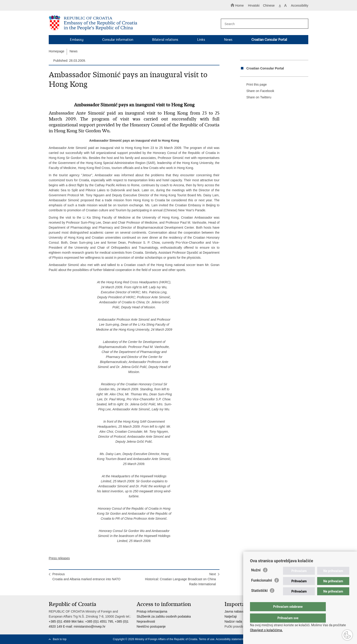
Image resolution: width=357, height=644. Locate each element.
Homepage (57, 51)
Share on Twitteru (256, 97)
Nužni (256, 579)
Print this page (253, 85)
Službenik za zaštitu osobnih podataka (164, 616)
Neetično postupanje (151, 626)
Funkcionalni (262, 589)
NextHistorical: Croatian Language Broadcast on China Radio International (180, 579)
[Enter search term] (262, 24)
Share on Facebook (257, 91)
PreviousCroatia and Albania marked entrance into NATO (86, 577)
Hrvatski (254, 5)
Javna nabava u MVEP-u (242, 611)
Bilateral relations (165, 40)
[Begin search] (303, 24)
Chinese (269, 5)
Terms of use (207, 639)
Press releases (59, 558)
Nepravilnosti (146, 621)
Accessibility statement (230, 639)
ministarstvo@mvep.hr (90, 626)
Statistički (259, 600)
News (228, 40)
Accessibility (300, 5)
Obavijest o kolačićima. (266, 630)
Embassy (77, 40)
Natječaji (231, 616)
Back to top (60, 639)
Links (201, 40)
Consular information (118, 40)
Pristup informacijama (152, 611)
